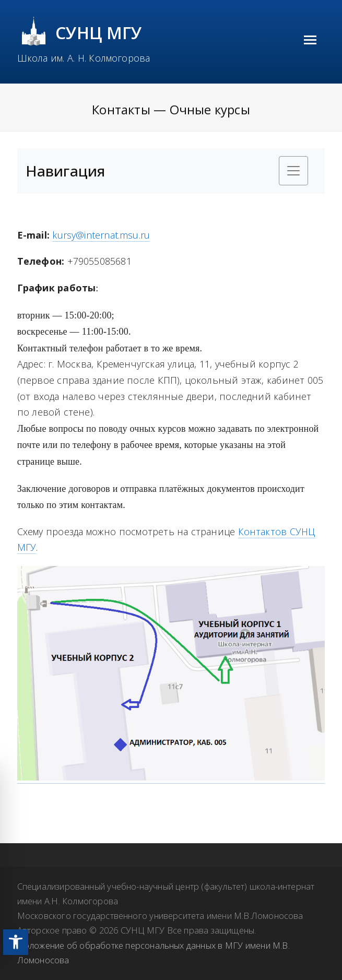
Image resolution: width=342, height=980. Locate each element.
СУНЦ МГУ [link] (99, 33)
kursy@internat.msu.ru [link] (101, 235)
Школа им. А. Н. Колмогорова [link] (84, 58)
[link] (16, 942)
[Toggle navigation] (293, 171)
